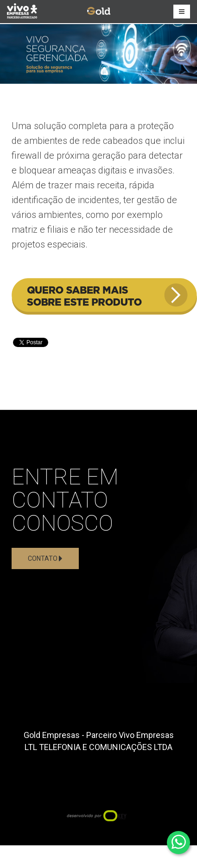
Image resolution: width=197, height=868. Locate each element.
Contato (45, 558)
